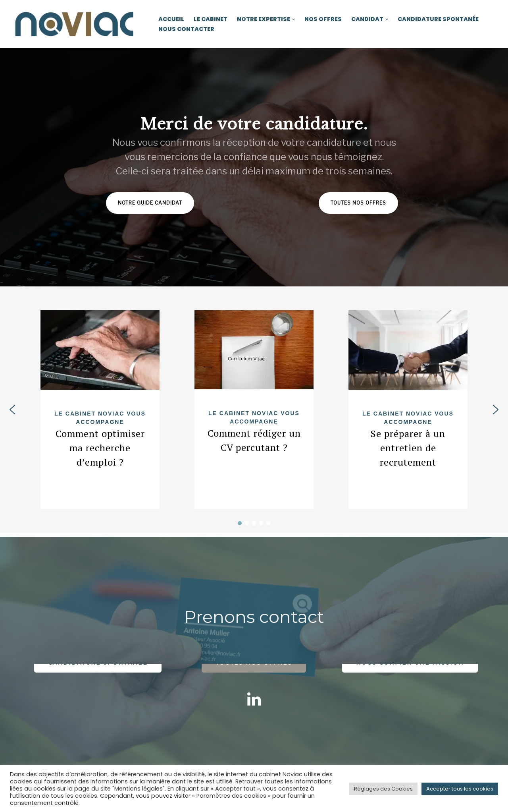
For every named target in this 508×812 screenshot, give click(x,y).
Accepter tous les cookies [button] (460, 789)
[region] (254, 167)
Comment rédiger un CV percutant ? (254, 440)
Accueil (171, 19)
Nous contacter (186, 29)
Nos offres (323, 19)
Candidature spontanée (438, 19)
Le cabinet (211, 19)
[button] (293, 19)
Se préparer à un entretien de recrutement (408, 448)
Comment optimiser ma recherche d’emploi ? (100, 448)
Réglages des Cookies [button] (383, 789)
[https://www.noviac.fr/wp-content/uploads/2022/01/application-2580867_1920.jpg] (254, 350)
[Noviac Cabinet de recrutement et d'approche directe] (75, 24)
